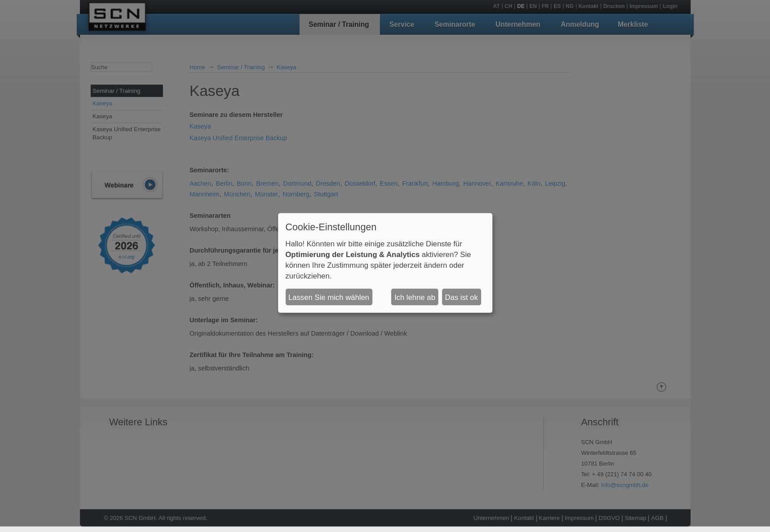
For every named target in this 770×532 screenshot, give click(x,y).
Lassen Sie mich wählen (329, 297)
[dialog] (385, 263)
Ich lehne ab (415, 297)
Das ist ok (462, 297)
